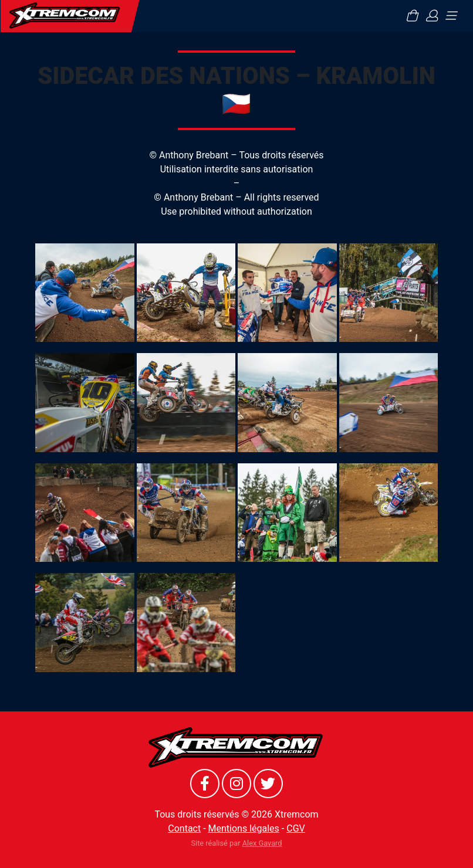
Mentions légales (244, 828)
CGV (296, 828)
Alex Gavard (262, 843)
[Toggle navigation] (451, 16)
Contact (184, 828)
